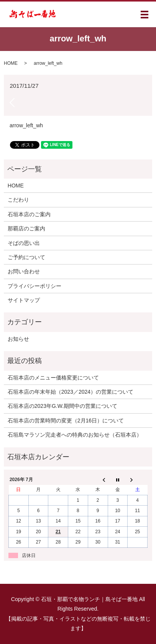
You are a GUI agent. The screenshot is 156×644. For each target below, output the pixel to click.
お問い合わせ (24, 271)
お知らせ (18, 339)
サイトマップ (24, 300)
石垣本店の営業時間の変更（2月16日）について (66, 421)
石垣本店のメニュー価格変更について (53, 378)
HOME (11, 63)
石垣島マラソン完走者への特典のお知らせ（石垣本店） (75, 435)
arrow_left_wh (26, 125)
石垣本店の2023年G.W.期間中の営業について (62, 406)
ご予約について (26, 257)
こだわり (18, 200)
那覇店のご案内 (26, 228)
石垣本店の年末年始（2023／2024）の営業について (71, 392)
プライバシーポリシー (34, 286)
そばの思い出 (24, 243)
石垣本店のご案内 (29, 214)
